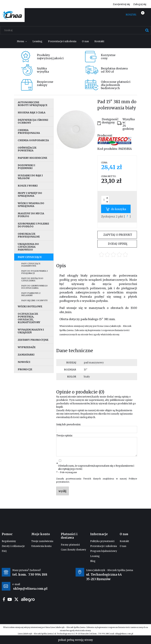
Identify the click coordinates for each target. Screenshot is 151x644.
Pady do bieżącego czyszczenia (32, 279)
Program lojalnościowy (104, 551)
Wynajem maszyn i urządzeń (31, 331)
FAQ (4, 551)
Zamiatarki (26, 355)
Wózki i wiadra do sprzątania (31, 205)
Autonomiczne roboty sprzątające (33, 104)
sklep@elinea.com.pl (124, 634)
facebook (4, 599)
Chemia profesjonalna (29, 132)
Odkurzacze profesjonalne (29, 235)
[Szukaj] (147, 30)
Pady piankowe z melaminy (31, 294)
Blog (93, 561)
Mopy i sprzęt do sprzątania (30, 194)
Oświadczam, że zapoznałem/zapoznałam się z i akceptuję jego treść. (96, 467)
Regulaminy (9, 541)
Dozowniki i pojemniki (26, 167)
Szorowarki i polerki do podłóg (33, 225)
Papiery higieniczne (32, 158)
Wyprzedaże (27, 347)
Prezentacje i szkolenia (104, 546)
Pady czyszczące (30, 257)
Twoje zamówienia (42, 541)
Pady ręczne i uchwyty (34, 300)
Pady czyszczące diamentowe (31, 265)
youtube (10, 599)
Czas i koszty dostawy (73, 550)
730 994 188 (38, 574)
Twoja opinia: (64, 435)
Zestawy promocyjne (33, 340)
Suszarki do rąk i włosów (30, 177)
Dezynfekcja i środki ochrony (33, 121)
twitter (16, 599)
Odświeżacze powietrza (27, 149)
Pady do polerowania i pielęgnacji (35, 272)
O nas (123, 546)
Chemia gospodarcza (33, 140)
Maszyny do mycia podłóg (31, 215)
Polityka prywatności (102, 541)
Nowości (24, 362)
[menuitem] (22, 41)
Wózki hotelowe (30, 306)
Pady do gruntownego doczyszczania (34, 287)
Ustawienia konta (41, 546)
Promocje (25, 369)
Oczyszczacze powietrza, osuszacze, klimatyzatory (29, 318)
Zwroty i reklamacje (13, 546)
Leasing (95, 556)
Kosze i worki (28, 186)
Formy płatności (70, 545)
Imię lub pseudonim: (69, 424)
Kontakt (124, 541)
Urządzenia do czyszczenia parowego (28, 247)
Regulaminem (124, 410)
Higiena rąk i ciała (32, 113)
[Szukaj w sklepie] (76, 30)
